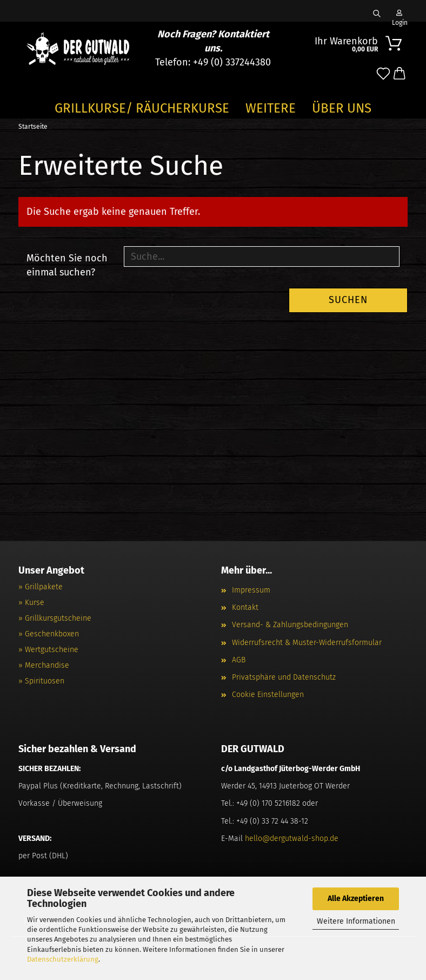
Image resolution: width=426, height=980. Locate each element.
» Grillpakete (41, 587)
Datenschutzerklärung (63, 959)
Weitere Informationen (356, 921)
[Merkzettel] (383, 74)
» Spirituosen (41, 681)
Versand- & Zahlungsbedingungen (290, 625)
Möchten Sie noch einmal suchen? (67, 265)
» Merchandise (44, 665)
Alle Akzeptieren (356, 899)
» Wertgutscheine (48, 650)
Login (399, 16)
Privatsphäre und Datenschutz (284, 677)
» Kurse (31, 603)
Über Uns (342, 108)
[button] (400, 74)
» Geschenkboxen (49, 634)
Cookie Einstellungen (268, 695)
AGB (239, 660)
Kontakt (245, 607)
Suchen (348, 300)
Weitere (271, 108)
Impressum (251, 590)
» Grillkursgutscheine (55, 618)
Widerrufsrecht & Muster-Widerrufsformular (307, 643)
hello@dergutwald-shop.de (292, 838)
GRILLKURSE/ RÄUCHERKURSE (142, 108)
